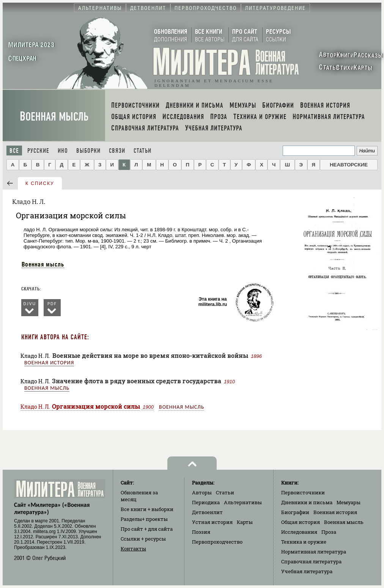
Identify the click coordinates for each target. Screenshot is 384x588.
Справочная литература (311, 561)
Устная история (212, 522)
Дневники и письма (307, 502)
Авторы (202, 492)
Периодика (206, 502)
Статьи (142, 151)
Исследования (299, 532)
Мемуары (349, 502)
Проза (329, 532)
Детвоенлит (207, 512)
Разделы (144, 519)
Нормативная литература (314, 552)
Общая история (301, 522)
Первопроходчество (217, 542)
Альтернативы (243, 502)
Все (14, 151)
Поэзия (201, 532)
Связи (117, 151)
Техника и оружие (304, 542)
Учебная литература (307, 571)
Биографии (295, 512)
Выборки (88, 151)
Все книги (147, 509)
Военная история (49, 363)
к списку (40, 183)
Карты (245, 522)
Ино (63, 151)
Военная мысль (54, 117)
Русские (38, 151)
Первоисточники (303, 492)
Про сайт (147, 529)
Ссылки (143, 539)
